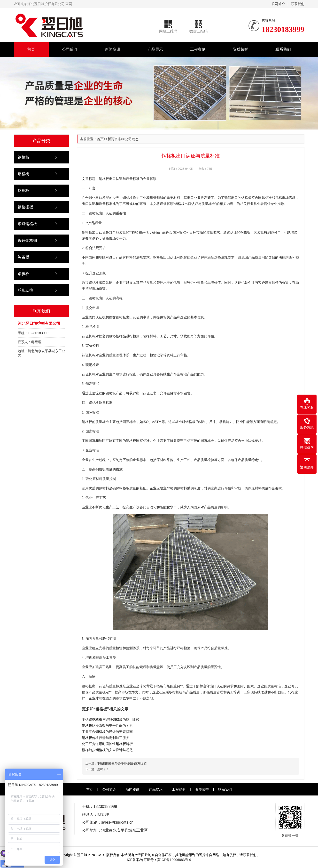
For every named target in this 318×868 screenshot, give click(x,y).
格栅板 (23, 191)
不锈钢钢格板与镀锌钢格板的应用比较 (122, 763)
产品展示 (155, 49)
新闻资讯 (113, 49)
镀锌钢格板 (27, 224)
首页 (31, 49)
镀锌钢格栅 (27, 240)
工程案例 (198, 49)
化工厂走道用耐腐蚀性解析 (107, 744)
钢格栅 (23, 174)
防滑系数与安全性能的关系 (107, 726)
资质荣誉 (240, 49)
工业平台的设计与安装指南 (107, 732)
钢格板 (23, 157)
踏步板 (23, 274)
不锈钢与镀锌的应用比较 (111, 720)
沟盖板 (23, 257)
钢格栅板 (25, 207)
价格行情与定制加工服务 (106, 738)
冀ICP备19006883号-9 (174, 860)
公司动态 (132, 139)
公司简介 (278, 4)
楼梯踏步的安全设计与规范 (107, 750)
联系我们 (298, 4)
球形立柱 (25, 290)
